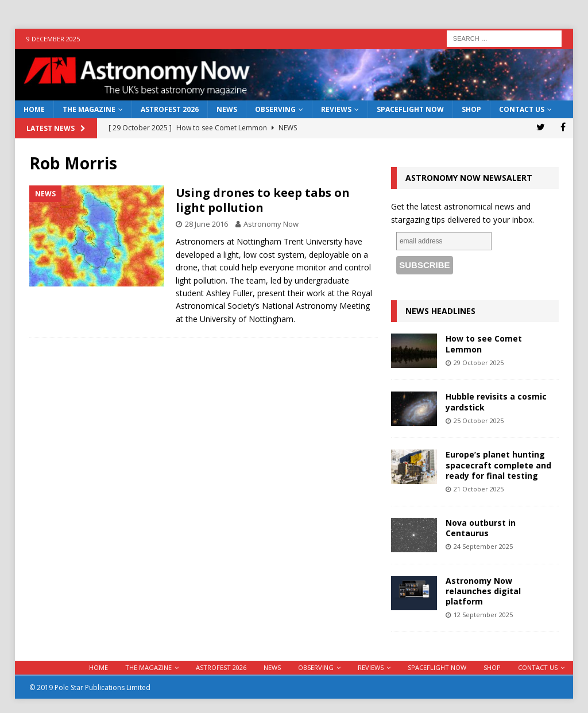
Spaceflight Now (410, 109)
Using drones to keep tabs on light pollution (263, 200)
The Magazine (89, 109)
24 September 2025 (483, 546)
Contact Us (522, 109)
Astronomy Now (271, 224)
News (227, 109)
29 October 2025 (479, 363)
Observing (275, 109)
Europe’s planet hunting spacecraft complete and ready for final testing (498, 465)
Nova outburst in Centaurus (481, 528)
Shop (471, 109)
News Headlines (440, 311)
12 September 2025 (483, 615)
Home (34, 109)
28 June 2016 (206, 224)
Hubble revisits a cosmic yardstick (496, 402)
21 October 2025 (479, 489)
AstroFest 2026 (170, 109)
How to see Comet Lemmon (484, 344)
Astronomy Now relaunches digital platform (483, 591)
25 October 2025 (479, 421)
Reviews (336, 109)
